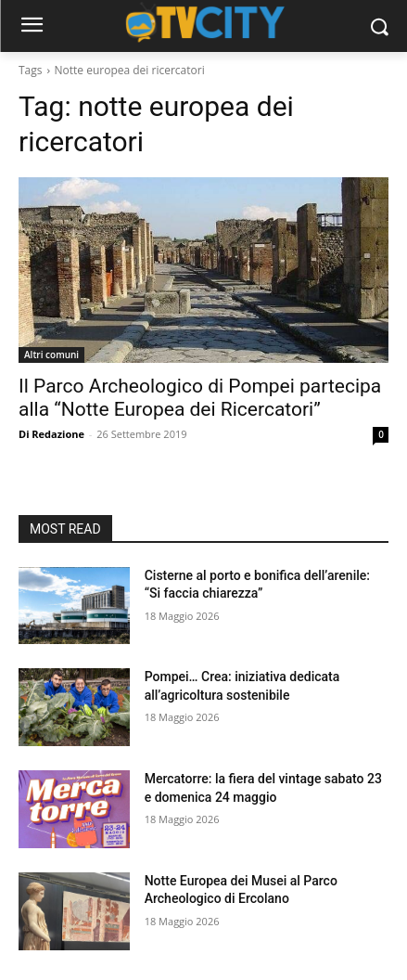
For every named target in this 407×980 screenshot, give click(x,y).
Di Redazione (51, 434)
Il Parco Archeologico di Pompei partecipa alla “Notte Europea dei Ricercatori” (200, 398)
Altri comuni (51, 355)
